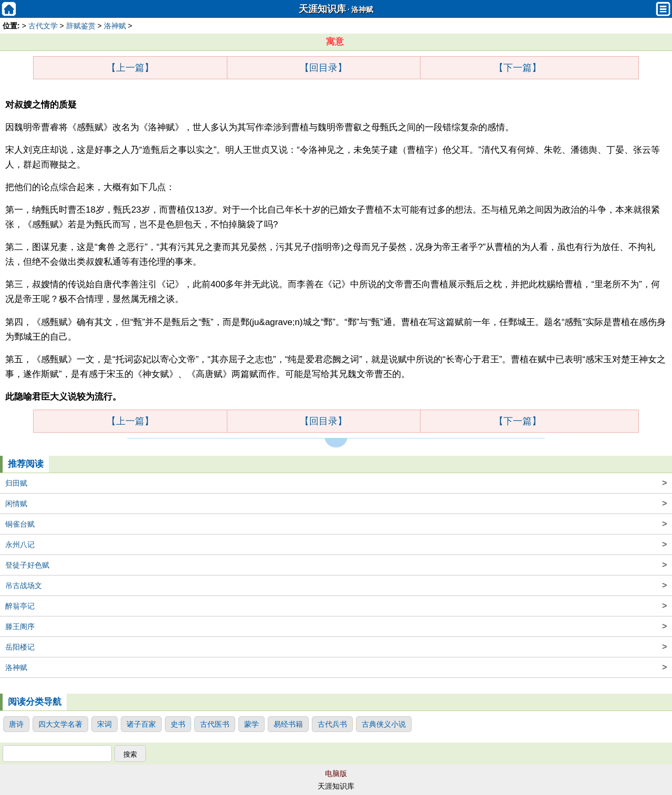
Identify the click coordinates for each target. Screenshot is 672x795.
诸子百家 (141, 724)
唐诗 (16, 724)
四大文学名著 (60, 724)
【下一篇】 (518, 68)
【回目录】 (323, 68)
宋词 (104, 724)
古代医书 (215, 724)
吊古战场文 (336, 585)
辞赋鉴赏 (81, 26)
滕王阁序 (336, 626)
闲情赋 (336, 504)
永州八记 (336, 545)
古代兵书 (332, 724)
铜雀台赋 (336, 524)
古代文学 (43, 26)
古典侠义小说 (384, 724)
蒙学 (251, 724)
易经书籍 (288, 724)
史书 (178, 724)
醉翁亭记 (336, 606)
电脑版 (336, 773)
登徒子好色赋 (336, 565)
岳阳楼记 (336, 647)
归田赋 (336, 483)
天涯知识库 (322, 9)
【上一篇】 (130, 68)
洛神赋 (362, 10)
